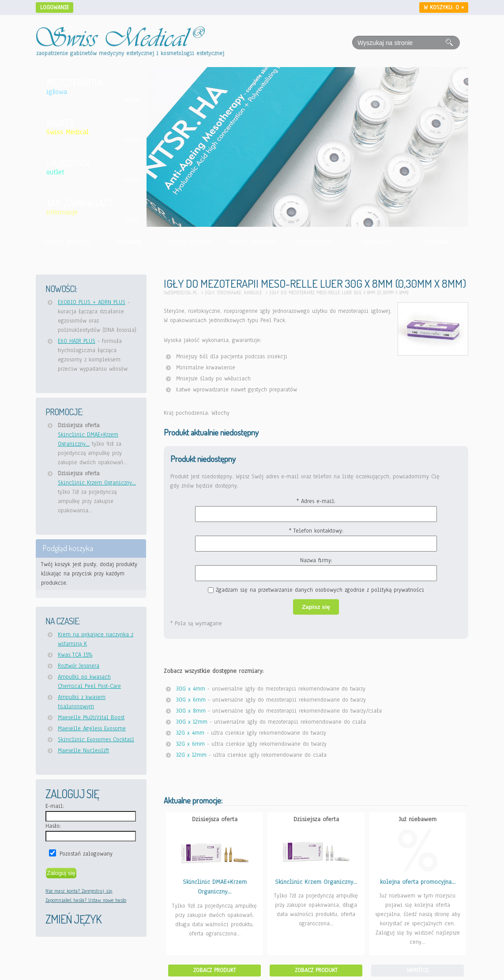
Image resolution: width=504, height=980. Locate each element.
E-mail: (55, 806)
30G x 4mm (191, 689)
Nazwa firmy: (316, 560)
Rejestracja (314, 242)
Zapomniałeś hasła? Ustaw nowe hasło (86, 900)
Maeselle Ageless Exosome (92, 728)
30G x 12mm (192, 722)
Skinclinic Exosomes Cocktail (96, 740)
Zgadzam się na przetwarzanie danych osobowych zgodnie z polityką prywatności (320, 590)
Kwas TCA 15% (75, 655)
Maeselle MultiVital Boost (91, 717)
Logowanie (55, 8)
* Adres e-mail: (316, 501)
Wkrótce (417, 970)
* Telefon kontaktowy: (316, 531)
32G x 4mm (190, 733)
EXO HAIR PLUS (77, 341)
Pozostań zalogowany (86, 854)
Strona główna (66, 242)
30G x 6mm (191, 700)
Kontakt (437, 242)
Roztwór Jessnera (79, 666)
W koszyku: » (444, 8)
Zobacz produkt (215, 970)
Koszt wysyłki (190, 242)
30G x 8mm (191, 711)
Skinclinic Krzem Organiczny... (97, 483)
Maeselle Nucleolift (83, 751)
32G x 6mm (190, 744)
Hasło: (53, 826)
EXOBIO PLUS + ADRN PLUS (92, 302)
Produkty (128, 242)
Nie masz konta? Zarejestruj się (79, 891)
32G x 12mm (191, 755)
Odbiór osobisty (252, 242)
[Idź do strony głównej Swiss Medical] (120, 31)
